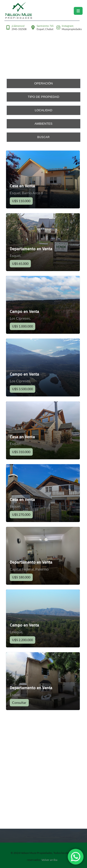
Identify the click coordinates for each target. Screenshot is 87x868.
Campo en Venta (24, 312)
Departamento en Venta (31, 249)
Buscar (44, 137)
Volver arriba (49, 860)
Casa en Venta (22, 186)
